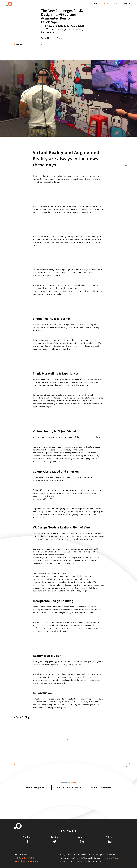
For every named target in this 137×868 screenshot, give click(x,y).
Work (96, 3)
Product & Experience (36, 787)
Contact (128, 3)
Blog (106, 3)
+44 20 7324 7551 (24, 858)
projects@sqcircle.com (27, 861)
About (116, 3)
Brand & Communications (69, 787)
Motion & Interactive (101, 787)
